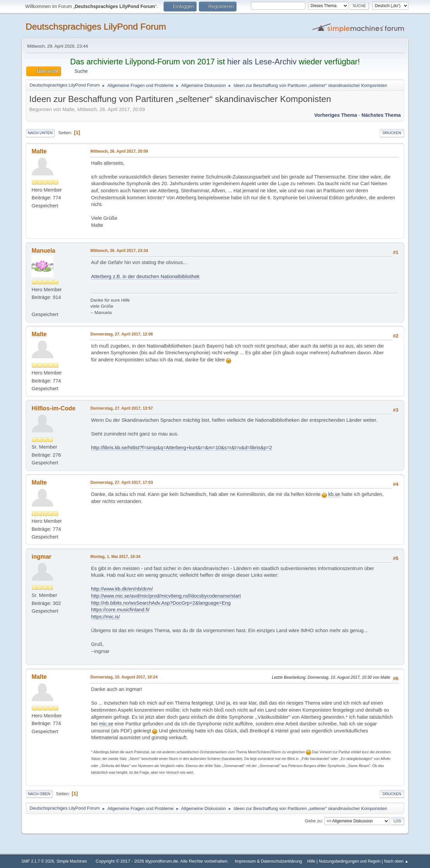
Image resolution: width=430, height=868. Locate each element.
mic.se (106, 724)
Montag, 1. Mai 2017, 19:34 (115, 557)
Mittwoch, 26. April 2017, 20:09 (119, 151)
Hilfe (311, 861)
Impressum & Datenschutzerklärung (268, 861)
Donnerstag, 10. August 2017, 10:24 (124, 677)
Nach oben (39, 794)
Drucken (392, 133)
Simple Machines (72, 861)
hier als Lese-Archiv (262, 62)
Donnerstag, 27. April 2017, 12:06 (122, 334)
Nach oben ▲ (396, 861)
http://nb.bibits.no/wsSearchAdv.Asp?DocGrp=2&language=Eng (161, 603)
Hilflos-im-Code (53, 408)
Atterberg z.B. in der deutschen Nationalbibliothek (145, 276)
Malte (39, 151)
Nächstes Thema (381, 115)
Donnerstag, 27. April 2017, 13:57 (122, 408)
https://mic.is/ (105, 617)
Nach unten (40, 133)
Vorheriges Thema (336, 115)
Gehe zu (313, 821)
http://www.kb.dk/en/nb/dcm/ (122, 589)
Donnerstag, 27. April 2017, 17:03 (122, 482)
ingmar (41, 557)
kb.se (334, 494)
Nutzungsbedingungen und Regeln (350, 861)
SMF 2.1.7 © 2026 (38, 861)
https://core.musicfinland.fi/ (120, 610)
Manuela (44, 251)
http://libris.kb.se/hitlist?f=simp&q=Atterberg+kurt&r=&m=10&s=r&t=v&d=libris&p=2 (182, 448)
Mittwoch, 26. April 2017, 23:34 (119, 251)
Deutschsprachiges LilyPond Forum (96, 27)
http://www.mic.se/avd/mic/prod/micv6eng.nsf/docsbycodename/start (166, 596)
